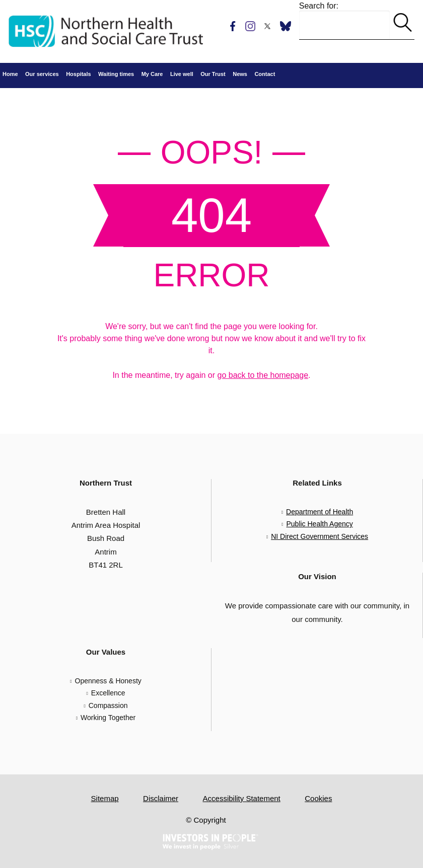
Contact (265, 74)
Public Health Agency (319, 524)
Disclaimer (161, 798)
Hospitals (79, 74)
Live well (182, 74)
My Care (152, 74)
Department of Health (320, 512)
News (240, 74)
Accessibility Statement (242, 798)
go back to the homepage (263, 375)
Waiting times (116, 74)
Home (10, 74)
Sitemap (105, 798)
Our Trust (213, 74)
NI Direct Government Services (320, 536)
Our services (42, 74)
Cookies (318, 798)
